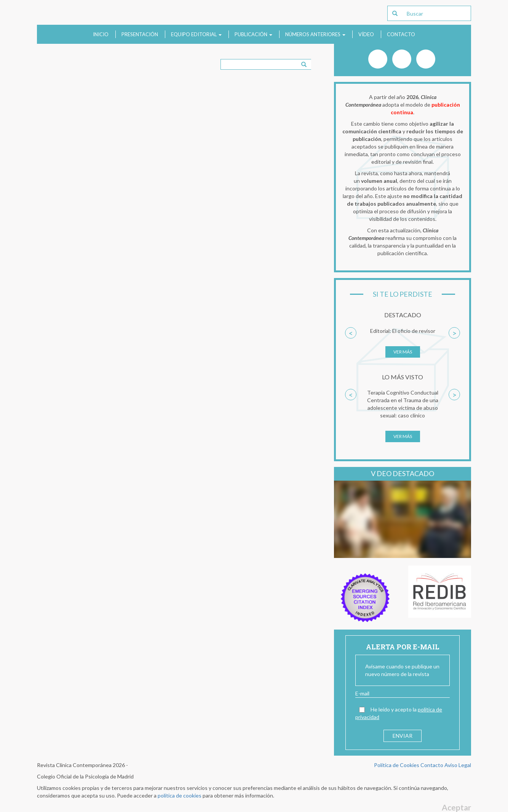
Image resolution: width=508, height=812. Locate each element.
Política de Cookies (397, 765)
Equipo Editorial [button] (196, 34)
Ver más (403, 352)
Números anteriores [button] (315, 34)
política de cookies (180, 795)
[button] (351, 346)
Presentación (140, 34)
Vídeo (366, 34)
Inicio (101, 34)
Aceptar (456, 807)
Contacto (401, 34)
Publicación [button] (253, 34)
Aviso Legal (458, 765)
